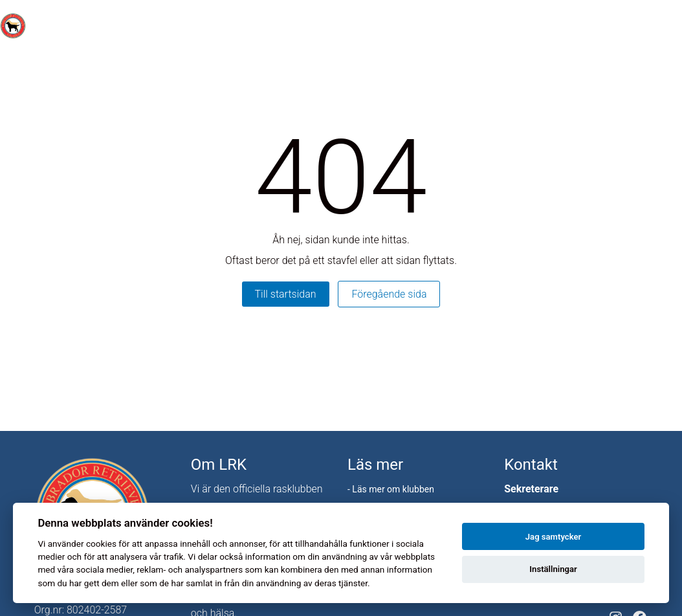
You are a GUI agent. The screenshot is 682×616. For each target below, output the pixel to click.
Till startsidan (286, 294)
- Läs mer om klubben (391, 489)
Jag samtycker (553, 537)
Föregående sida (389, 294)
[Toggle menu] (665, 26)
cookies (101, 544)
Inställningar (553, 569)
